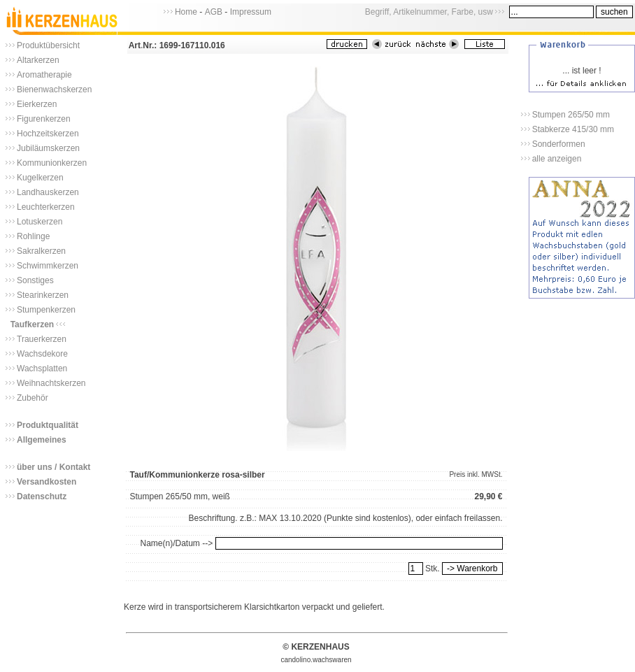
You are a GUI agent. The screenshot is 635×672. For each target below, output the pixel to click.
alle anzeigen (557, 159)
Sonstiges (35, 280)
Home (186, 12)
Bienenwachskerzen (54, 90)
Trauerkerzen (42, 339)
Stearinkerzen (43, 295)
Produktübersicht (48, 45)
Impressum (251, 12)
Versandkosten (47, 482)
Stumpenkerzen (46, 310)
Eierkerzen (37, 104)
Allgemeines (42, 440)
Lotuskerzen (40, 222)
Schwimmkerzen (48, 266)
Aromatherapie (44, 75)
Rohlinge (33, 236)
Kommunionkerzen (52, 163)
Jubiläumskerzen (48, 148)
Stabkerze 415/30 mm (573, 129)
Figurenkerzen (44, 119)
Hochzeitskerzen (48, 134)
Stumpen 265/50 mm (571, 115)
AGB (214, 12)
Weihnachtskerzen (51, 383)
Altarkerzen (38, 60)
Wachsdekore (42, 354)
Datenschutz (42, 496)
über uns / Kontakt (53, 467)
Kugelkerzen (40, 178)
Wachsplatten (42, 369)
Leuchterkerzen (46, 207)
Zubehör (33, 398)
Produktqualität (48, 425)
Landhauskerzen (48, 192)
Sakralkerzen (41, 251)
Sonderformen (559, 144)
